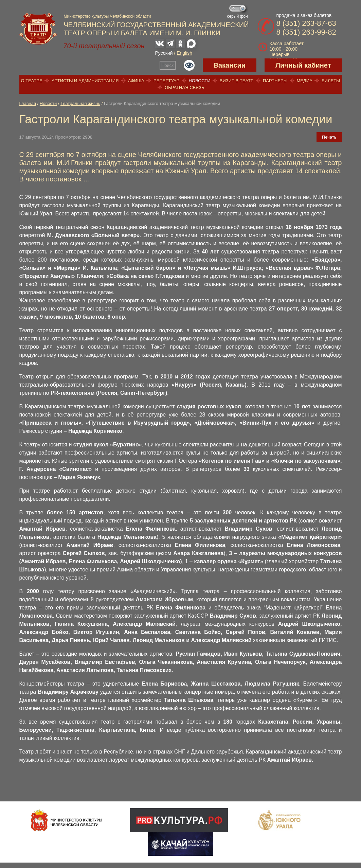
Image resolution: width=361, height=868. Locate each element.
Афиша (136, 81)
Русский (164, 53)
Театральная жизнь (80, 103)
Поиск (167, 65)
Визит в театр (237, 81)
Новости (199, 81)
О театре (31, 81)
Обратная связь (185, 87)
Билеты (331, 81)
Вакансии (230, 65)
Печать (329, 137)
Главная (28, 103)
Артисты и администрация (85, 81)
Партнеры (275, 81)
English (184, 53)
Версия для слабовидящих (189, 65)
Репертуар (166, 81)
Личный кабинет (303, 65)
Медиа (304, 81)
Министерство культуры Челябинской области (107, 16)
